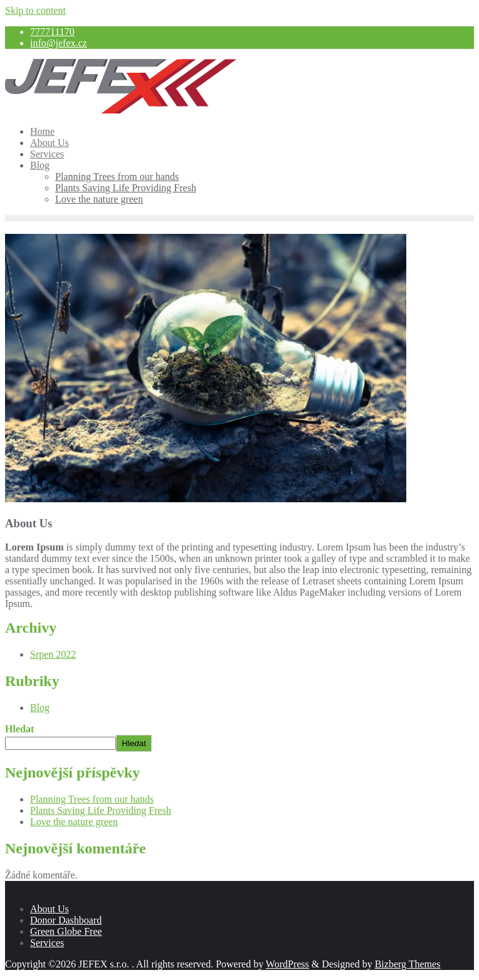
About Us (50, 909)
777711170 (52, 32)
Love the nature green (74, 822)
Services (47, 943)
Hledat (19, 729)
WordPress (287, 964)
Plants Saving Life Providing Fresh (101, 810)
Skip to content (35, 10)
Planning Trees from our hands (92, 799)
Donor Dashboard (66, 920)
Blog (40, 708)
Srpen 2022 (53, 654)
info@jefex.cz (59, 43)
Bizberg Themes (408, 964)
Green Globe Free (66, 931)
